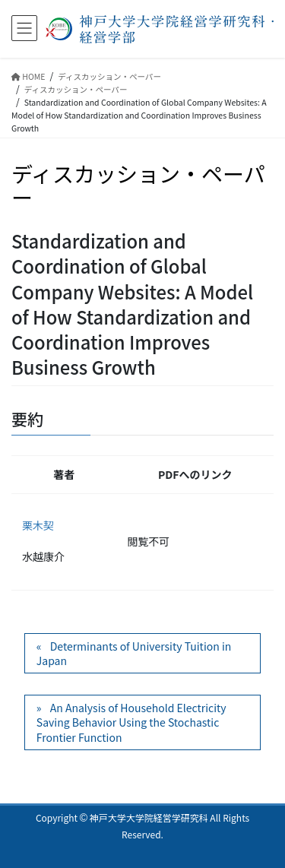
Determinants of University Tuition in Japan (134, 654)
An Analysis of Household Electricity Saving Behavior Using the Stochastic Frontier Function (131, 722)
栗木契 (38, 525)
